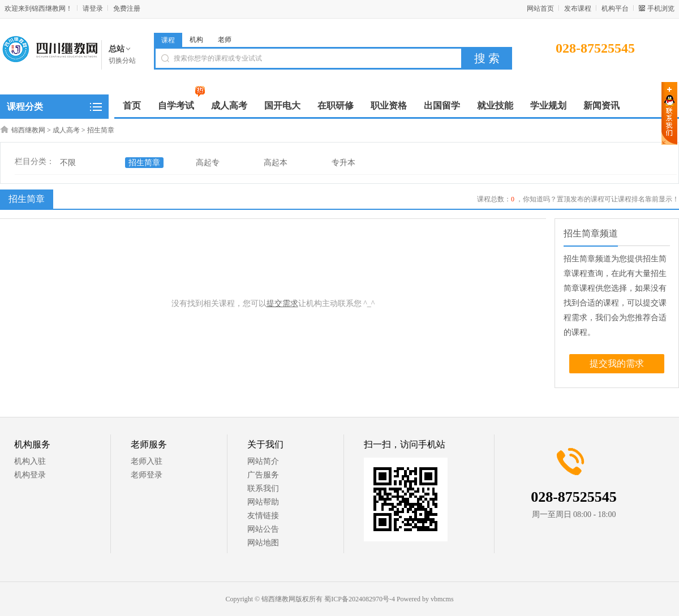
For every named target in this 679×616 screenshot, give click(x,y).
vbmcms (442, 599)
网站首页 (540, 8)
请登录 (93, 8)
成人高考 (66, 130)
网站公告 (263, 529)
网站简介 (263, 461)
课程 (168, 40)
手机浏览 (661, 8)
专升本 (343, 163)
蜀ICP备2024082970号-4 (360, 599)
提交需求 (282, 303)
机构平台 (615, 8)
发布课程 (578, 8)
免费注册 (127, 8)
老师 (225, 40)
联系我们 (263, 488)
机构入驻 (30, 461)
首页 (132, 105)
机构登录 (30, 475)
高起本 (276, 163)
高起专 (208, 163)
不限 (68, 163)
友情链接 (263, 516)
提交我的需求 (617, 363)
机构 (196, 40)
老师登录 (147, 475)
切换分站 (122, 61)
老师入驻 (147, 461)
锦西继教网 (28, 130)
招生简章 (101, 130)
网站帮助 (263, 502)
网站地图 (263, 543)
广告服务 (263, 475)
